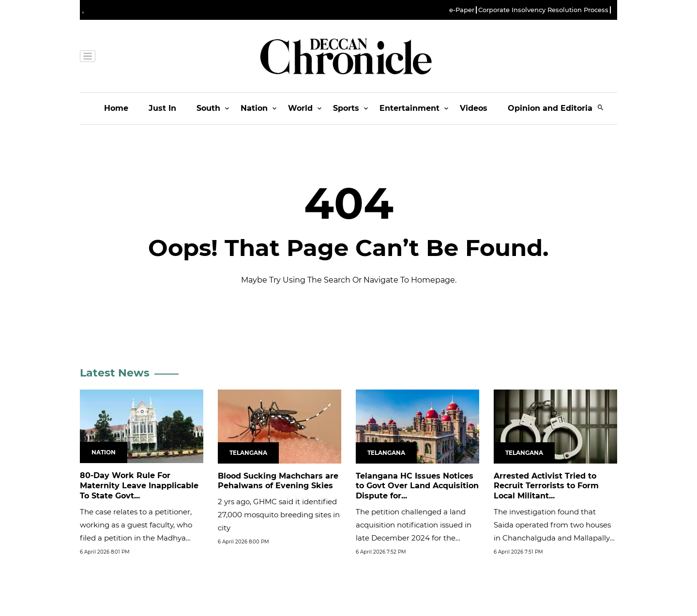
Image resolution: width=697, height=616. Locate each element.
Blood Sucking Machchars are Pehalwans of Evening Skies (278, 481)
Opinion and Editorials (553, 108)
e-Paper (462, 10)
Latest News (115, 373)
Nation (254, 108)
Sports (346, 108)
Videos (474, 108)
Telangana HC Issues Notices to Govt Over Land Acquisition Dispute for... (417, 486)
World (300, 108)
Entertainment (409, 108)
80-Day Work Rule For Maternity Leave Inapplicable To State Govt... (139, 486)
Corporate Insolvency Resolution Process (543, 10)
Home (116, 108)
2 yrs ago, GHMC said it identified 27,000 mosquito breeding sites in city (279, 515)
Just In (162, 108)
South (208, 108)
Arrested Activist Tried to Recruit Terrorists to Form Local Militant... (546, 486)
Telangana (248, 453)
